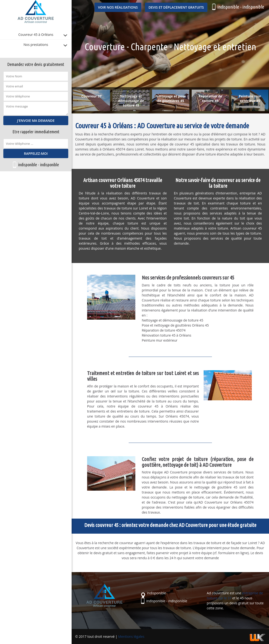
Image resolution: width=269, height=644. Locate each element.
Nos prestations (36, 45)
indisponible (28, 165)
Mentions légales (131, 636)
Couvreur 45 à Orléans (36, 35)
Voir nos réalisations (118, 7)
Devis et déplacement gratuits (176, 7)
